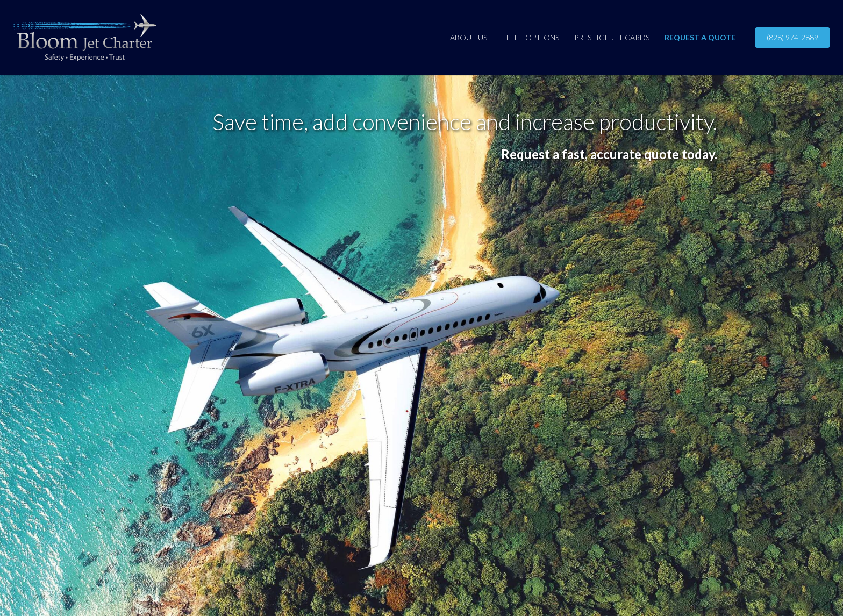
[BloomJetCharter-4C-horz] (85, 38)
